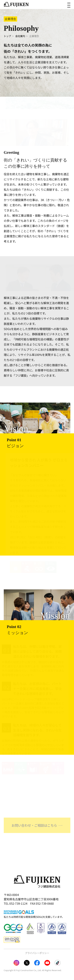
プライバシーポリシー (37, 953)
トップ (7, 36)
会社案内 (20, 36)
